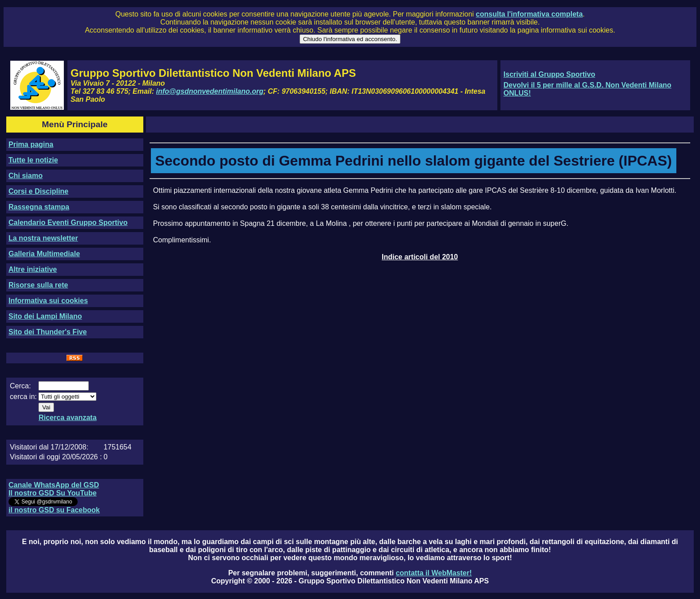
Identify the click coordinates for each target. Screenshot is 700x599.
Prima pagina (31, 144)
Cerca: (20, 386)
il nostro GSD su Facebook (54, 510)
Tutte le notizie (33, 160)
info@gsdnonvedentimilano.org (210, 91)
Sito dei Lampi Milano (45, 316)
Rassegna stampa (39, 207)
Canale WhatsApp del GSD (54, 485)
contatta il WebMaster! (433, 573)
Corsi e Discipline (38, 191)
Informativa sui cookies (48, 301)
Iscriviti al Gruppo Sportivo (549, 74)
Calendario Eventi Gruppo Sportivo (68, 223)
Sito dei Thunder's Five (48, 332)
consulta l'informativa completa (529, 14)
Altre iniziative (33, 269)
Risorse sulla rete (38, 285)
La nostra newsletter (43, 238)
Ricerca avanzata (67, 418)
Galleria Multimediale (44, 254)
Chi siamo (25, 176)
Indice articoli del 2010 (420, 257)
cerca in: (23, 397)
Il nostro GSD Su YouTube (52, 493)
